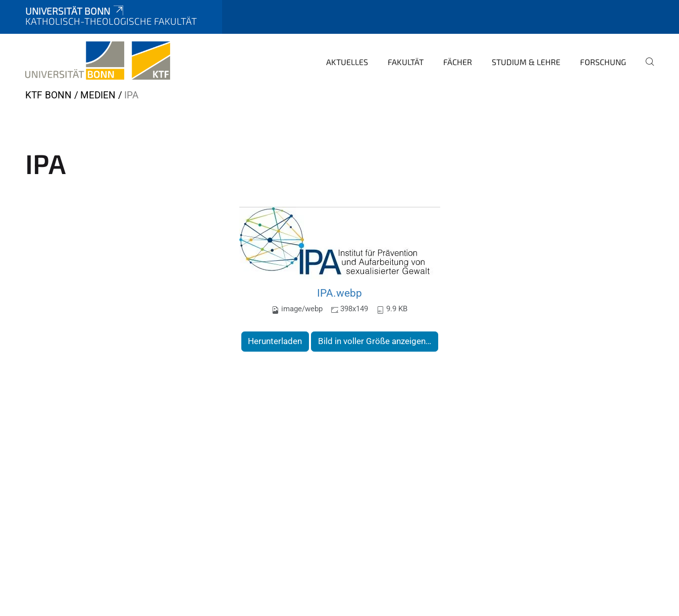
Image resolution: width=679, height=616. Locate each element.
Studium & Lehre (526, 62)
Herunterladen (275, 341)
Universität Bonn (75, 11)
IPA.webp (340, 293)
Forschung (603, 62)
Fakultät (406, 62)
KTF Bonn (48, 95)
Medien (98, 95)
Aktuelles (347, 62)
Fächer (458, 62)
